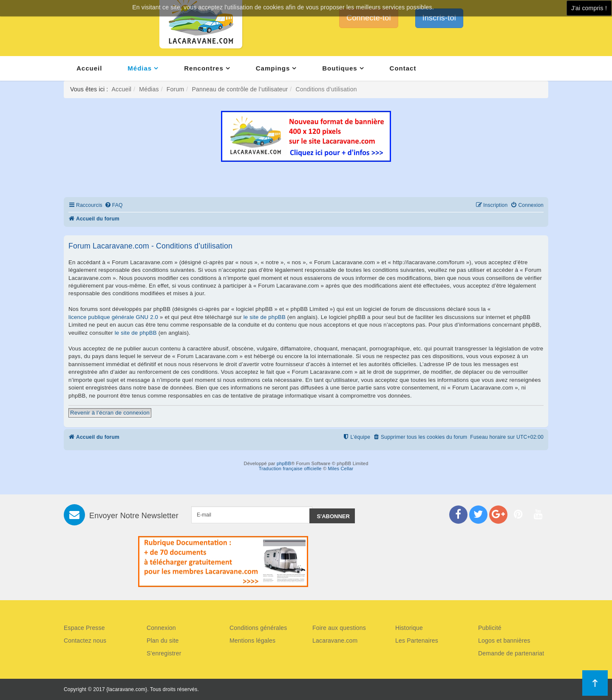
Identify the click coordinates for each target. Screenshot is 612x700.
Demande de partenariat (511, 653)
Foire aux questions (339, 628)
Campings (273, 68)
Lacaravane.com (335, 641)
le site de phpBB (265, 317)
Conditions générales (258, 628)
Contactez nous (85, 641)
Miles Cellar (341, 469)
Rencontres (204, 68)
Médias (140, 68)
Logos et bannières (504, 641)
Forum (175, 89)
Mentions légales (252, 641)
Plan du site (163, 641)
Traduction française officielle (290, 469)
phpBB (284, 463)
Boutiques (340, 68)
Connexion (161, 628)
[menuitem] (114, 205)
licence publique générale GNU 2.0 (113, 317)
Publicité (490, 628)
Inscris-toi (439, 18)
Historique (409, 628)
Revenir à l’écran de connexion (110, 413)
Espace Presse (84, 628)
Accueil (89, 68)
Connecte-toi (368, 18)
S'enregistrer (164, 653)
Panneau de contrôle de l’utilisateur (240, 89)
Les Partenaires (417, 641)
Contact (403, 68)
